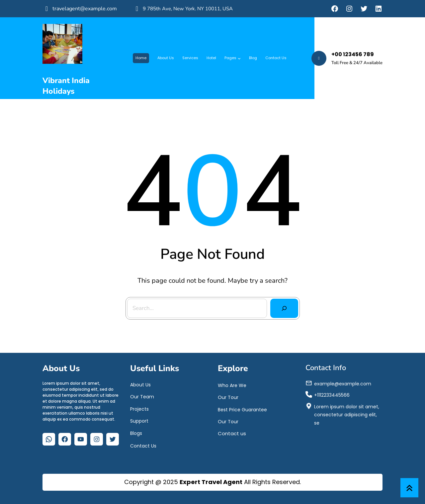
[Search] (284, 308)
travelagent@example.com (85, 9)
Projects (139, 409)
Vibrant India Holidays (66, 86)
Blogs (136, 433)
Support (139, 421)
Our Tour (228, 397)
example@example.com (343, 383)
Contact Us (143, 446)
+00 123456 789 (353, 54)
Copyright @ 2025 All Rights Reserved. (212, 482)
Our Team (142, 396)
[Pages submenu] (239, 58)
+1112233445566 (332, 395)
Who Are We (232, 385)
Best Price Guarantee (242, 409)
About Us (140, 384)
